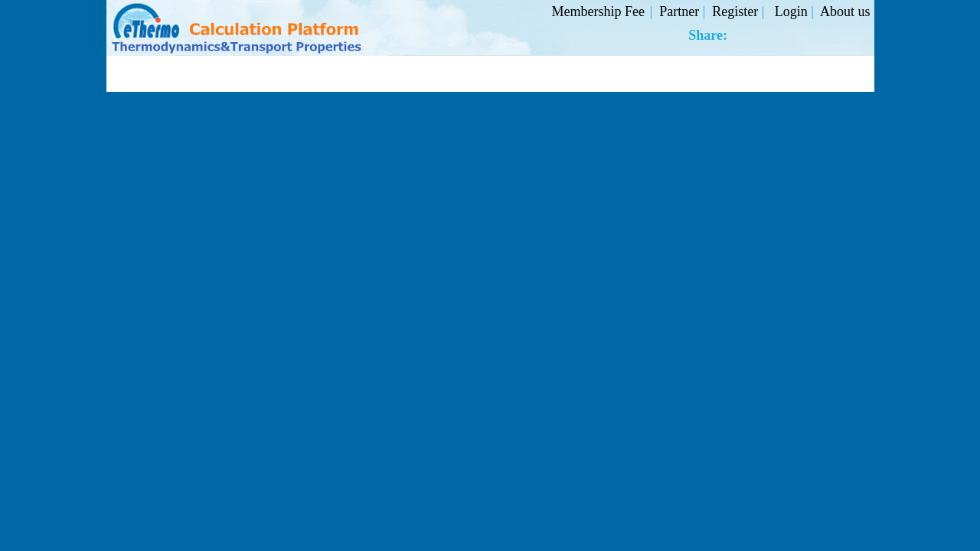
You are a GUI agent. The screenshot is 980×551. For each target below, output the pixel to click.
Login (793, 11)
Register (737, 11)
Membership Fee (598, 11)
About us (845, 11)
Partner (681, 11)
